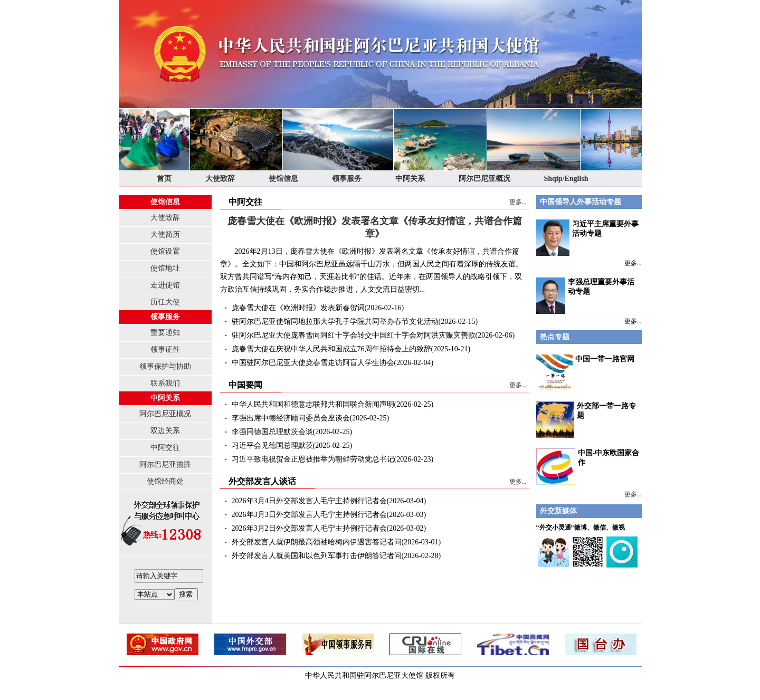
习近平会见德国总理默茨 (272, 445)
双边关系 (165, 431)
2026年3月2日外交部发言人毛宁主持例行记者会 (309, 528)
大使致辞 (220, 179)
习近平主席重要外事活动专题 (588, 238)
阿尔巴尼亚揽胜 (165, 464)
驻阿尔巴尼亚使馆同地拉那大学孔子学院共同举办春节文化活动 (335, 322)
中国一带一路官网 (605, 359)
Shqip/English (566, 179)
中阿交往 (165, 448)
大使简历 (165, 234)
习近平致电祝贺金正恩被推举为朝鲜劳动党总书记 (313, 459)
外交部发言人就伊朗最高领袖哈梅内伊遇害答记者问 (317, 542)
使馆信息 (283, 179)
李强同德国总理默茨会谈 (272, 432)
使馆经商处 (165, 481)
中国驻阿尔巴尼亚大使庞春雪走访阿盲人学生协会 (313, 363)
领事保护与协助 (165, 366)
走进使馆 (165, 285)
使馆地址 (165, 268)
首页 (164, 179)
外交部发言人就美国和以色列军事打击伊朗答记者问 (317, 556)
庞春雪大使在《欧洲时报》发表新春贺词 (298, 308)
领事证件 (165, 349)
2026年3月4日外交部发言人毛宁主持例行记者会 (309, 501)
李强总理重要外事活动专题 (585, 296)
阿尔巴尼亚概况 (484, 179)
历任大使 (165, 302)
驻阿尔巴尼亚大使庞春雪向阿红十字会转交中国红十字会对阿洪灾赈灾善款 (354, 335)
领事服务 (347, 179)
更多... (518, 202)
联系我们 (165, 383)
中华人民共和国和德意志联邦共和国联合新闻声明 (313, 404)
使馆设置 (165, 251)
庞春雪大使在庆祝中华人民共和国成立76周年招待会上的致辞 (331, 349)
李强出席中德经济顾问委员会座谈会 (291, 418)
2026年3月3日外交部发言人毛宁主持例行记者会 (309, 515)
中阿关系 (410, 179)
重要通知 (165, 333)
